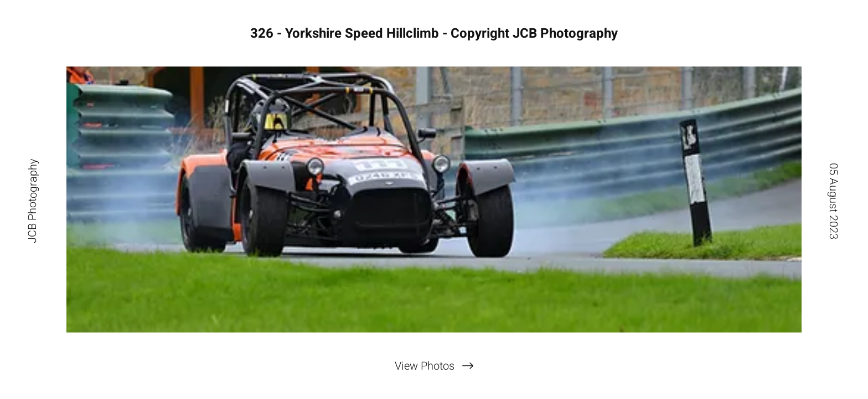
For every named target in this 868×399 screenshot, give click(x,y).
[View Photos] (434, 366)
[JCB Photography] (32, 199)
